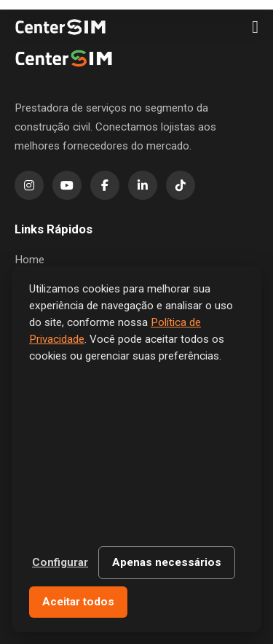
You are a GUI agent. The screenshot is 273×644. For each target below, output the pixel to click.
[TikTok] (181, 185)
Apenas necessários (167, 562)
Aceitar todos (78, 602)
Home (29, 260)
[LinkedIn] (143, 185)
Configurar (60, 562)
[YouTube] (67, 185)
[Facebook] (105, 185)
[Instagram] (29, 185)
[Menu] (255, 27)
